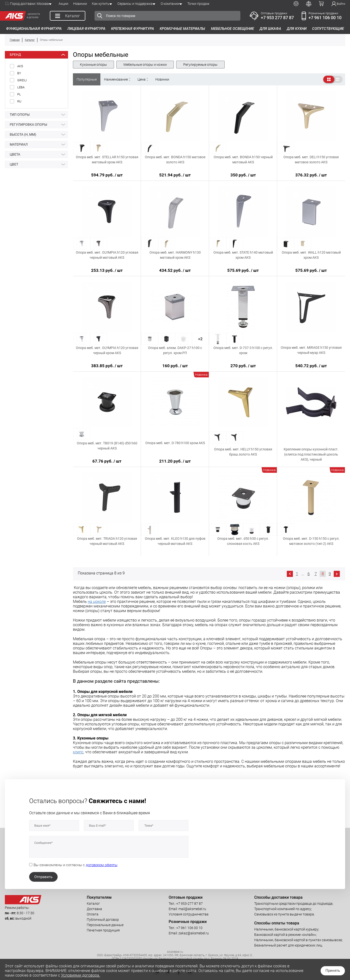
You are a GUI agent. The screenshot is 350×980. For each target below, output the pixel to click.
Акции (63, 4)
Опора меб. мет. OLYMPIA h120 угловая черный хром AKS (107, 350)
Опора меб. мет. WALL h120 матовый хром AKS (311, 255)
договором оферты (102, 865)
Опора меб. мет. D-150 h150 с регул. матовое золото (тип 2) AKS (311, 541)
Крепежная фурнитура (133, 29)
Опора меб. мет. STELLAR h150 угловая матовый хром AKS (107, 160)
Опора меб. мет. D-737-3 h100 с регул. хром (243, 350)
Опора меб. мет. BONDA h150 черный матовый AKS (243, 160)
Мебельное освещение (232, 29)
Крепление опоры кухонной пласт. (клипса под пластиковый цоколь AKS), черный (311, 454)
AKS (20, 66)
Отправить (43, 877)
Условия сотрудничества (189, 914)
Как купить (101, 4)
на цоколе (97, 602)
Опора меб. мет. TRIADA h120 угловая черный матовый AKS (107, 541)
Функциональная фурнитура (34, 29)
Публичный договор (103, 920)
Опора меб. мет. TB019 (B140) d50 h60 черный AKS (107, 446)
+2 (200, 339)
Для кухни (297, 29)
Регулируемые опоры (200, 65)
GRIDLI (22, 80)
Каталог (93, 904)
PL (19, 94)
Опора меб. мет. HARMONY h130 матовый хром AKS (175, 255)
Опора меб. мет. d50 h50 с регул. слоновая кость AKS (243, 541)
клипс (78, 752)
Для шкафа (270, 29)
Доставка (94, 909)
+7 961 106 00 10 (325, 18)
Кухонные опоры (93, 65)
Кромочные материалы (182, 29)
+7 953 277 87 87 (277, 18)
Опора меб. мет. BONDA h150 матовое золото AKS (175, 160)
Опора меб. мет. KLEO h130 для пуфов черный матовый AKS (175, 541)
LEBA (21, 87)
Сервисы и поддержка (135, 4)
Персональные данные (105, 925)
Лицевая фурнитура (86, 29)
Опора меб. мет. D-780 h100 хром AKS (175, 443)
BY (19, 73)
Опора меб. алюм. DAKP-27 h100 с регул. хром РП (175, 350)
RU (19, 101)
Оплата (93, 914)
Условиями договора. (81, 975)
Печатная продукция (103, 930)
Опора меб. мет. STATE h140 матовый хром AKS (243, 255)
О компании (170, 4)
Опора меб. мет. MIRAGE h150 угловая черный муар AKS (311, 350)
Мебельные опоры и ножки (145, 65)
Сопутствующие (328, 29)
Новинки (80, 4)
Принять (333, 971)
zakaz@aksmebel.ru (194, 933)
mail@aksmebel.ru (192, 909)
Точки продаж (198, 4)
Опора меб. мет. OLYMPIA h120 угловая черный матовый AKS (107, 255)
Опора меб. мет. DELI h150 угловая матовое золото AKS (311, 160)
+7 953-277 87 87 (189, 904)
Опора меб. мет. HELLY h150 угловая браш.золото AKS (243, 452)
